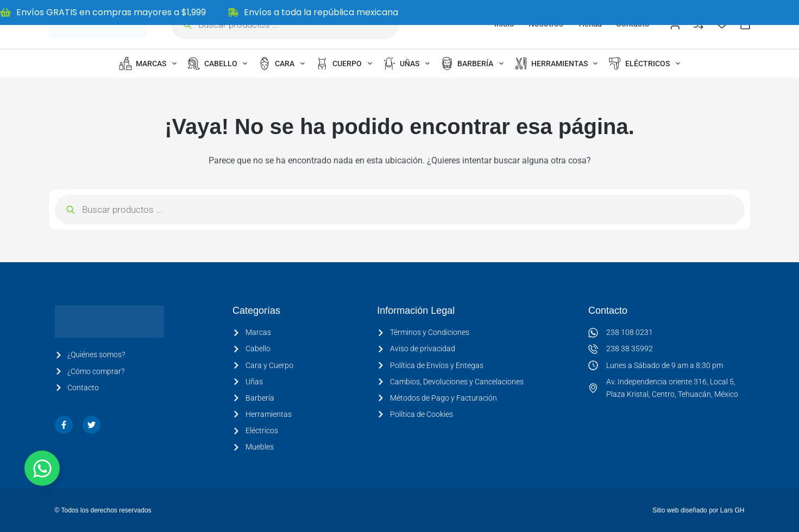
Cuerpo (346, 64)
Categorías (256, 311)
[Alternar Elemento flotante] (42, 468)
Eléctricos (646, 64)
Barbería (474, 64)
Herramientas (558, 64)
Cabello (220, 64)
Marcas (150, 64)
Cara (284, 64)
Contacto (608, 311)
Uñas (408, 64)
